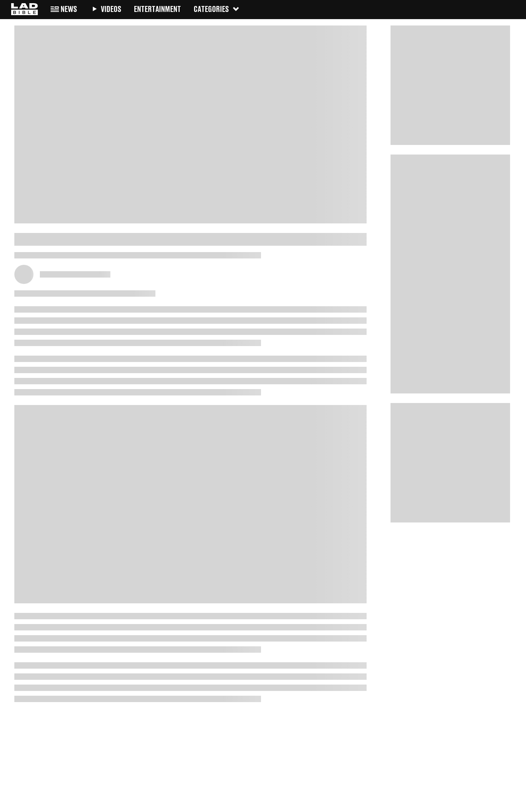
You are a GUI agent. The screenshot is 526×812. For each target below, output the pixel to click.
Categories (217, 9)
